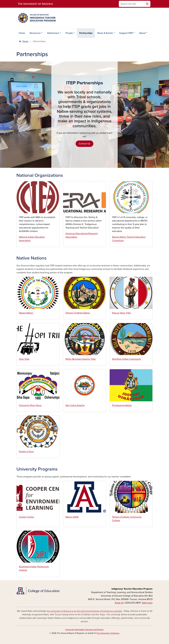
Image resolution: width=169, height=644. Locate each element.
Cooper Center (26, 517)
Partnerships (86, 33)
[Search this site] (132, 4)
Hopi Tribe (24, 359)
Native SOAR (72, 517)
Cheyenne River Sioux (30, 405)
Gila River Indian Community (126, 359)
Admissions (53, 33)
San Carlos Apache (75, 405)
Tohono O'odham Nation (78, 313)
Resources (35, 33)
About (142, 33)
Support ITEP (126, 33)
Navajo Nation (26, 313)
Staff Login (147, 603)
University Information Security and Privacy (84, 630)
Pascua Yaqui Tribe (121, 313)
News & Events (105, 33)
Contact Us (84, 144)
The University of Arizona (108, 633)
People (69, 33)
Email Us (119, 603)
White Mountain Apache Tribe (81, 359)
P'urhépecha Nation (122, 405)
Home (22, 33)
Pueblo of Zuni (26, 452)
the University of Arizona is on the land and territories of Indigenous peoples (84, 611)
